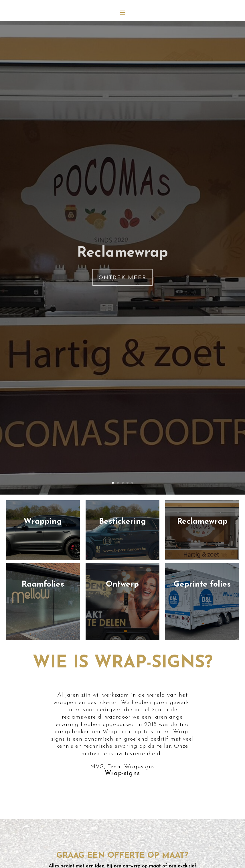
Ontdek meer (122, 303)
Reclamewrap (122, 278)
